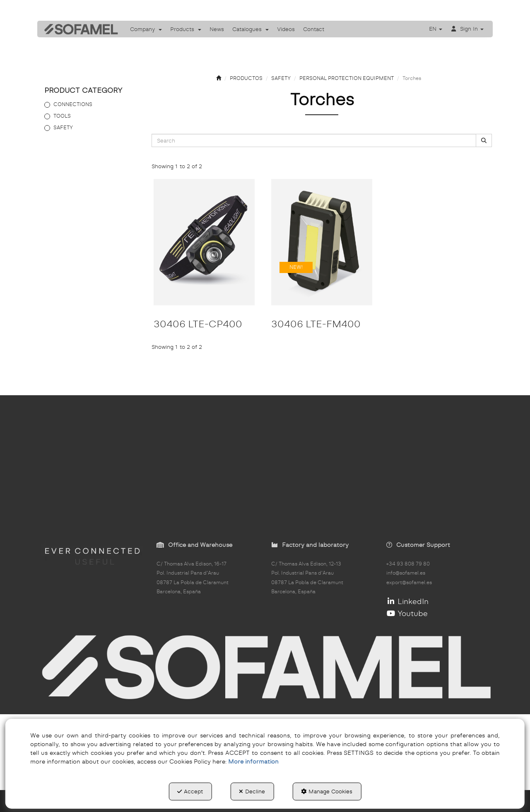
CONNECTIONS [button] (73, 104)
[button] (78, 29)
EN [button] (436, 29)
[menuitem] (146, 29)
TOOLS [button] (62, 116)
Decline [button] (252, 791)
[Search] (484, 141)
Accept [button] (190, 791)
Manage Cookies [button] (327, 791)
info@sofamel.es (406, 573)
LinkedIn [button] (408, 601)
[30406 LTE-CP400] (204, 242)
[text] (314, 140)
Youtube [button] (407, 613)
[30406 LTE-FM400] (322, 242)
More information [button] (253, 761)
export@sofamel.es (409, 582)
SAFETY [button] (63, 127)
